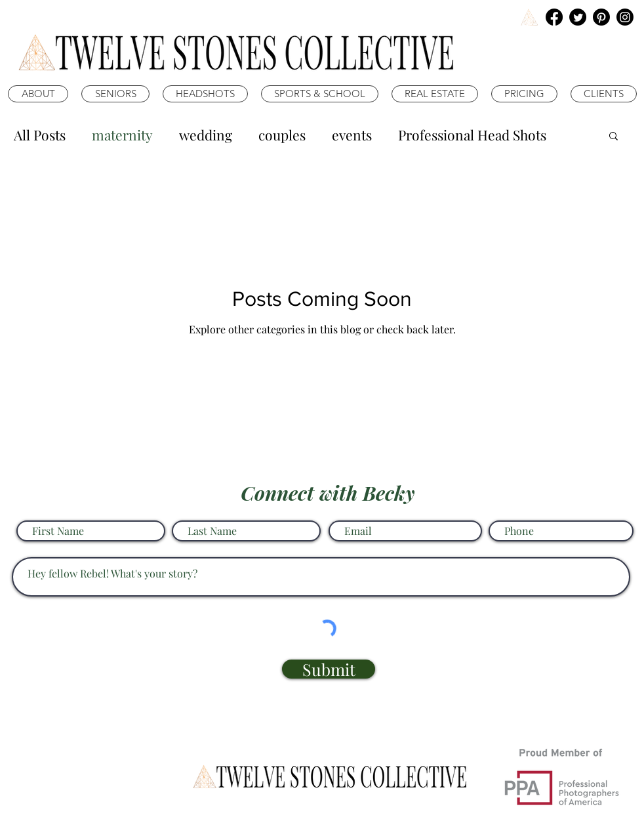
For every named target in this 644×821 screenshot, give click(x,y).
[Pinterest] (601, 17)
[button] (614, 137)
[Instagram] (625, 17)
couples (282, 135)
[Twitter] (578, 17)
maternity (122, 135)
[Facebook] (554, 17)
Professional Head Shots (472, 135)
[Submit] (329, 669)
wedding (206, 135)
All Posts (40, 135)
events (352, 135)
